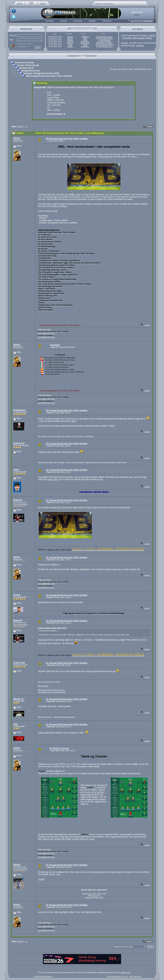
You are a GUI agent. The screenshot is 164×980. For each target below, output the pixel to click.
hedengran (19, 443)
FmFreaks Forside (24, 63)
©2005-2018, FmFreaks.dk (43, 976)
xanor (16, 469)
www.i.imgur (53, 479)
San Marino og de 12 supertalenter (52, 692)
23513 (152, 35)
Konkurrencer (26, 68)
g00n (70, 45)
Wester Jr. (19, 699)
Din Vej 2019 (43, 686)
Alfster (17, 138)
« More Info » (126, 972)
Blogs (85, 38)
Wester (17, 865)
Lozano (41, 879)
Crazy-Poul (19, 663)
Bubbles (70, 47)
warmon (70, 38)
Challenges (85, 37)
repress (140, 45)
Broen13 (70, 40)
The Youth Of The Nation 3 (105, 45)
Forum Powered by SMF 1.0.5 (117, 976)
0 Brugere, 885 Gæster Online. (137, 38)
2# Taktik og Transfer (59, 748)
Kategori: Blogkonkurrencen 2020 (41, 73)
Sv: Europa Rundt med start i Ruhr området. (67, 410)
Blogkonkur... (85, 42)
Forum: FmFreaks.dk (28, 65)
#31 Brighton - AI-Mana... (105, 43)
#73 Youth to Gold (105, 40)
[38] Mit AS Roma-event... (105, 38)
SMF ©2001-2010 (135, 976)
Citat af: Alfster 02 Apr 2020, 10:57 (52, 628)
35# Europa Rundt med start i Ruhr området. (49, 76)
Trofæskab (55, 345)
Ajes (16, 724)
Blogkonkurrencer (31, 71)
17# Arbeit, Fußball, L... (105, 42)
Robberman (20, 410)
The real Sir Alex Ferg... (105, 37)
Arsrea (17, 595)
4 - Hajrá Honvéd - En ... (105, 47)
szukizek (70, 37)
